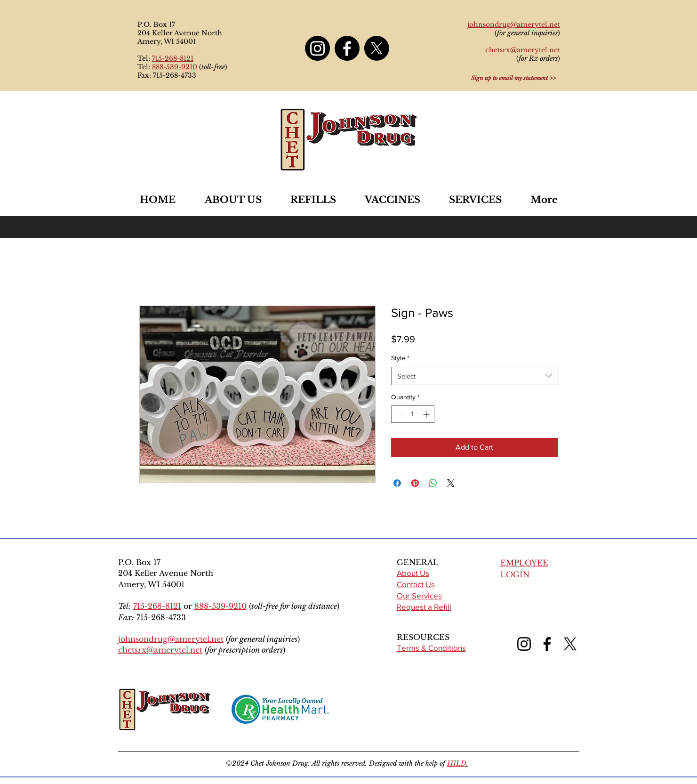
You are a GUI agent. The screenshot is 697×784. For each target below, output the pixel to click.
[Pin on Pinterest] (415, 483)
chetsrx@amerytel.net (160, 650)
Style (400, 358)
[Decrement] (398, 414)
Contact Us (416, 584)
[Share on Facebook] (397, 483)
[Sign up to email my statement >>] (513, 78)
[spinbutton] (413, 414)
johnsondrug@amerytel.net (171, 639)
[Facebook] (347, 48)
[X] (377, 48)
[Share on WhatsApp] (433, 483)
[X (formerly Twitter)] (570, 644)
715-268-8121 (173, 58)
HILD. (458, 763)
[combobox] (475, 376)
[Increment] (427, 414)
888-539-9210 (175, 67)
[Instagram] (317, 48)
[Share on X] (451, 483)
